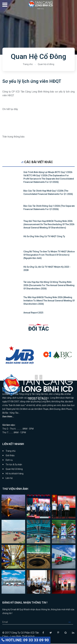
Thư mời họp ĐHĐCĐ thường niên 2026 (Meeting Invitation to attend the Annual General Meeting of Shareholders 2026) (49, 301)
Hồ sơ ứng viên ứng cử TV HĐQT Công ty (44, 237)
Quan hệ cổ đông (46, 64)
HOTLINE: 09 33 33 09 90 (25, 640)
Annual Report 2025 (33, 313)
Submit (71, 622)
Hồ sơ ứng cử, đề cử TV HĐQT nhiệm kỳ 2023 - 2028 (47, 269)
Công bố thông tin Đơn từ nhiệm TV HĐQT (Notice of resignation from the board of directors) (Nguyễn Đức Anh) (49, 255)
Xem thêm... (8, 417)
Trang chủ (28, 64)
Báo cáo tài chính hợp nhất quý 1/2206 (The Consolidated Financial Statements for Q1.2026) (48, 193)
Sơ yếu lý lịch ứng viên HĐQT (32, 81)
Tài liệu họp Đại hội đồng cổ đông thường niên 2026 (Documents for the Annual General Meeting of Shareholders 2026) (49, 286)
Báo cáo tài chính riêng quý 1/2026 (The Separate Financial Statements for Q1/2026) (49, 208)
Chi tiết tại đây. (10, 109)
